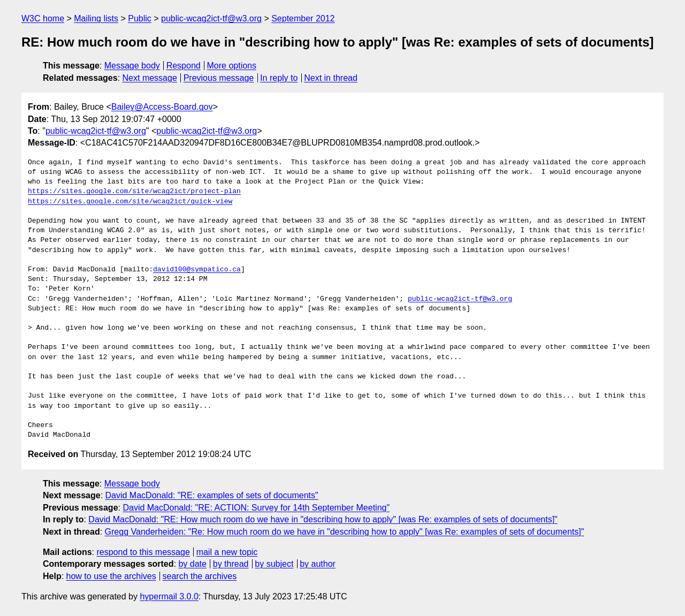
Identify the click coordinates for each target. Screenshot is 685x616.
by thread (231, 564)
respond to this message (143, 552)
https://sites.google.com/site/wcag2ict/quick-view (130, 202)
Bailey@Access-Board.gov (162, 107)
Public (140, 18)
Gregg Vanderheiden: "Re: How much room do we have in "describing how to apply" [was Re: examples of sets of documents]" (345, 532)
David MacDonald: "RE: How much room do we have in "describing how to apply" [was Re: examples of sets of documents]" (323, 519)
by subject (274, 564)
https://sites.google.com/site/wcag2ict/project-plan (134, 192)
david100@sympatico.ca (197, 270)
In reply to (279, 78)
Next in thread (331, 78)
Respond (184, 66)
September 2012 (303, 18)
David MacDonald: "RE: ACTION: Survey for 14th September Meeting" (256, 508)
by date (192, 564)
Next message (150, 78)
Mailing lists (96, 18)
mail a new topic (227, 552)
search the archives (200, 576)
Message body (132, 66)
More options (232, 66)
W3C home (43, 18)
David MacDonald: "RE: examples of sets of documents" (212, 495)
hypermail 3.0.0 (169, 596)
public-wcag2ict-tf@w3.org (211, 18)
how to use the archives (111, 576)
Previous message (219, 78)
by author (318, 564)
